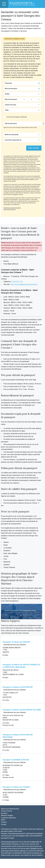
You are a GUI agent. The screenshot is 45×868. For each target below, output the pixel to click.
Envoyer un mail (8, 725)
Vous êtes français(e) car (13, 140)
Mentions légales (7, 815)
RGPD (3, 820)
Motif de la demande (12, 135)
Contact (4, 824)
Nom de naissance (11, 89)
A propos (4, 813)
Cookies (4, 822)
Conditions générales (8, 818)
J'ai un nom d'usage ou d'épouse (17, 117)
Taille (7, 110)
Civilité (7, 94)
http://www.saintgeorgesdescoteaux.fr (24, 284)
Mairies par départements (10, 809)
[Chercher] (30, 124)
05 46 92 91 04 (17, 282)
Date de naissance (11, 99)
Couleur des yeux (10, 105)
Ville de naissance (11, 123)
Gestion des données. (10, 209)
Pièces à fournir (7, 811)
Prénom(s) (8, 83)
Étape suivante (33, 148)
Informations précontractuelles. (12, 208)
